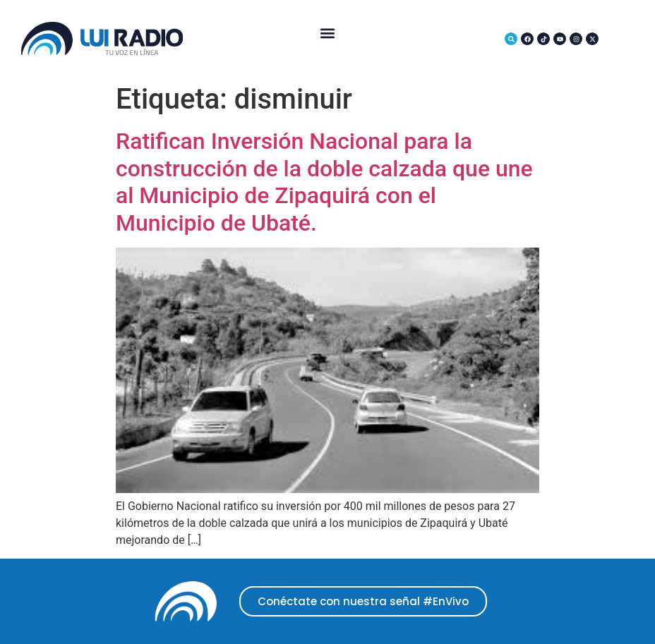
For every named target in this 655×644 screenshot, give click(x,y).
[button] (327, 34)
